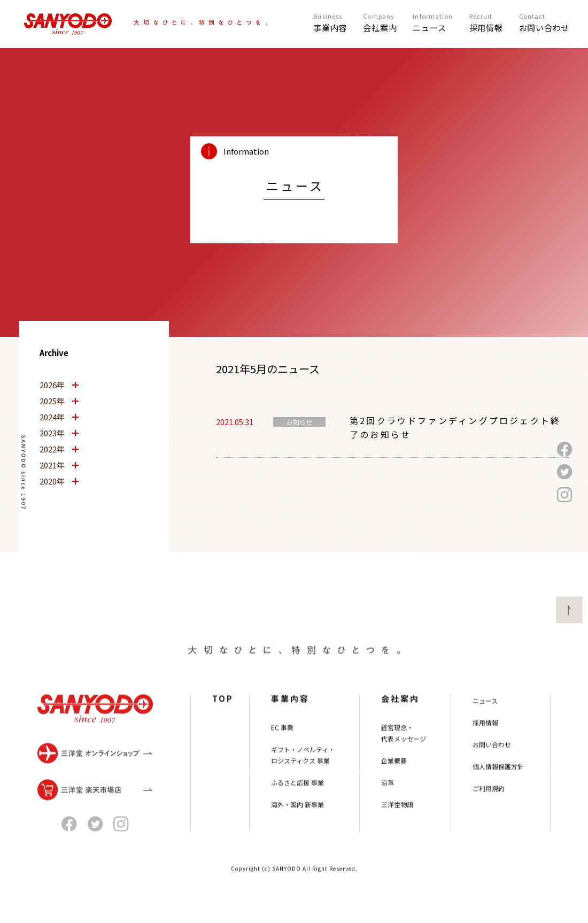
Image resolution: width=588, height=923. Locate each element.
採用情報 (485, 746)
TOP (223, 722)
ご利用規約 (489, 812)
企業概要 (394, 784)
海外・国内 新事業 (297, 828)
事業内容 (290, 722)
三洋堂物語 (397, 828)
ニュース (485, 724)
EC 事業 (282, 751)
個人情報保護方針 (498, 790)
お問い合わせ (492, 768)
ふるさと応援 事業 (297, 806)
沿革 (388, 806)
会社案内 (400, 722)
